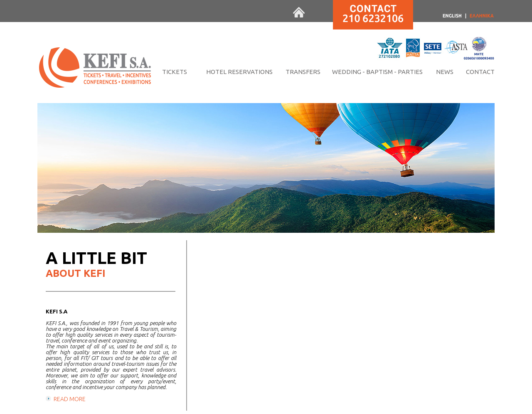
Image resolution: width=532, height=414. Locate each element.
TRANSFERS (303, 72)
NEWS (445, 72)
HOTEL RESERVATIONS (239, 72)
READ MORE (70, 399)
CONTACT (480, 72)
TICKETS (175, 72)
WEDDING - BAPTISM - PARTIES (377, 72)
